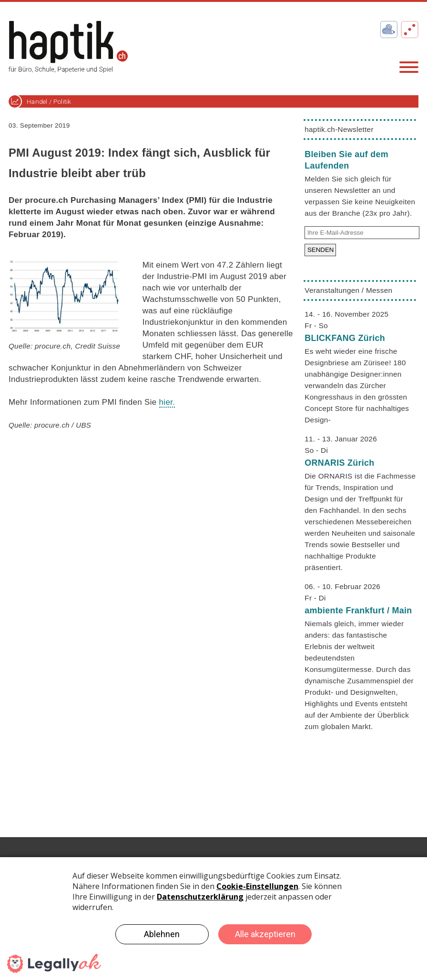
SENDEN (321, 250)
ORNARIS (339, 463)
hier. (167, 402)
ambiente (358, 610)
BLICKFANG (345, 338)
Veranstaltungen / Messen (348, 290)
